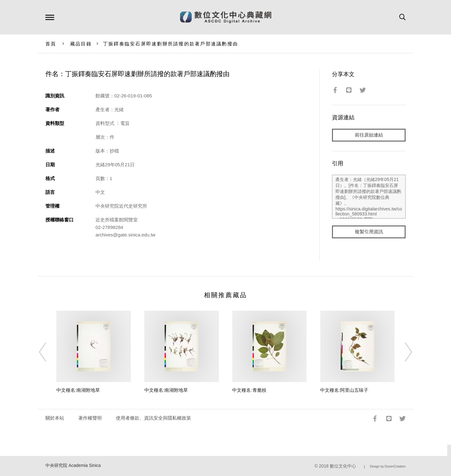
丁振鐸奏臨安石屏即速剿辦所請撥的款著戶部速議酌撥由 (171, 44)
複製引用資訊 (369, 232)
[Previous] (48, 352)
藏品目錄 (81, 44)
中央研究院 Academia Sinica (73, 466)
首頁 (51, 44)
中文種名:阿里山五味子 (344, 390)
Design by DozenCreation (388, 466)
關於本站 (55, 418)
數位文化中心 (343, 466)
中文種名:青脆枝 (249, 390)
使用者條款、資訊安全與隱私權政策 (153, 418)
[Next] (403, 352)
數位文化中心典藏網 (226, 17)
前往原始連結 (369, 135)
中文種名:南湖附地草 (78, 390)
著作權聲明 (90, 418)
